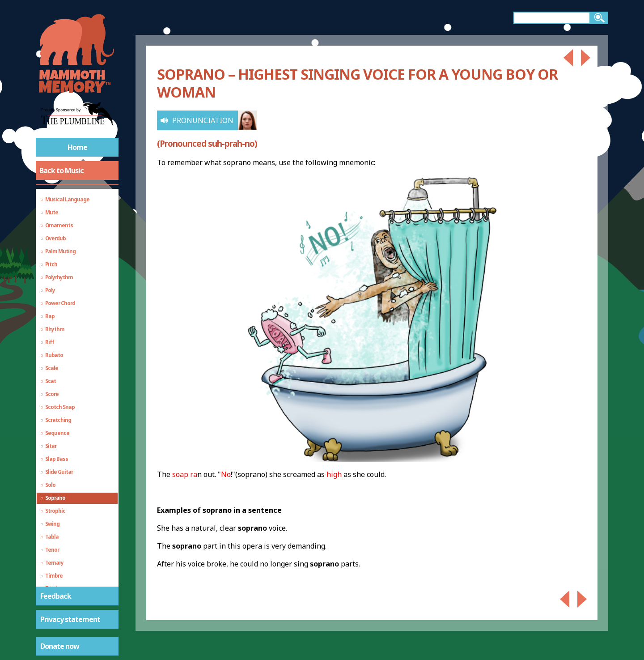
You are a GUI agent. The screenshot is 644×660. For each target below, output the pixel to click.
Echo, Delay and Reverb (77, 576)
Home (77, 147)
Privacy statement (70, 619)
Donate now (60, 646)
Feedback (56, 596)
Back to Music (61, 170)
